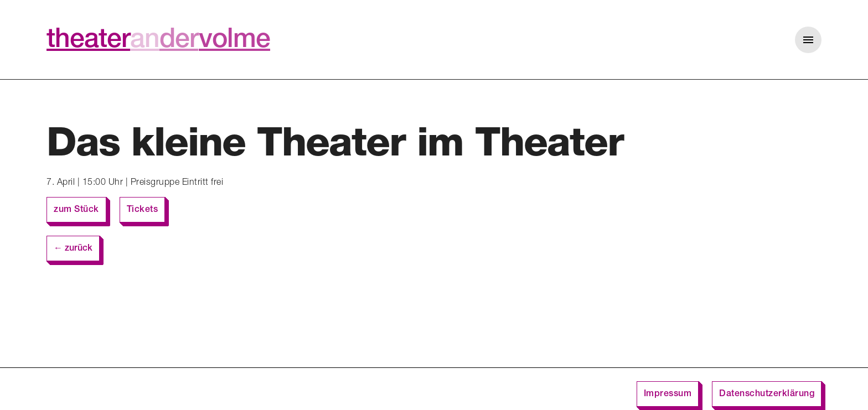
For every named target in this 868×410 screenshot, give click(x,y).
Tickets (143, 210)
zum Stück (76, 210)
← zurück (73, 249)
